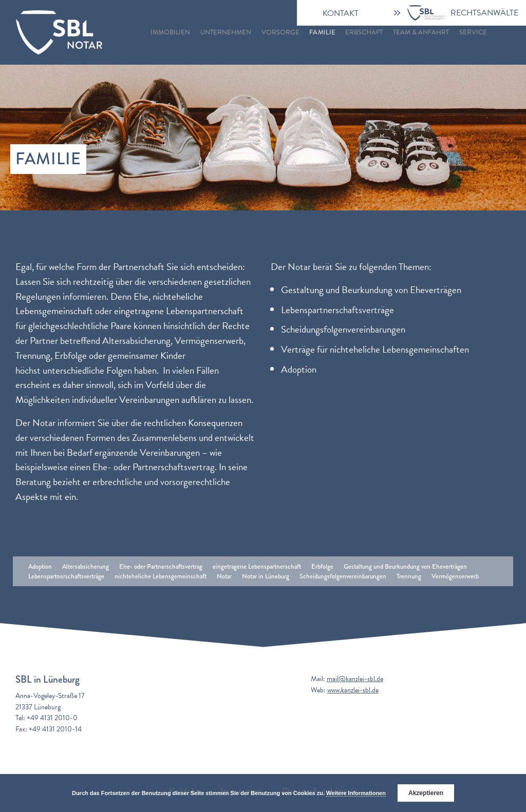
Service (473, 32)
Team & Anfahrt (421, 32)
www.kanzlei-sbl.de (353, 690)
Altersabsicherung (86, 566)
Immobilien (170, 32)
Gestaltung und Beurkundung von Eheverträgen (405, 566)
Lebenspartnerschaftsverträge (66, 576)
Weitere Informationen (356, 793)
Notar (224, 576)
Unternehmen (226, 32)
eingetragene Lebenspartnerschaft (257, 566)
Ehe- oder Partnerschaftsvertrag (161, 566)
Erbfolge (322, 566)
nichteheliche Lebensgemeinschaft (161, 576)
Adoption (40, 566)
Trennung (409, 576)
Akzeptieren (426, 793)
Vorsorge (280, 32)
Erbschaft (364, 32)
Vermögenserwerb (455, 576)
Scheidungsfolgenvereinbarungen (343, 576)
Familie (322, 32)
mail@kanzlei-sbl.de (355, 679)
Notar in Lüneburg (266, 576)
